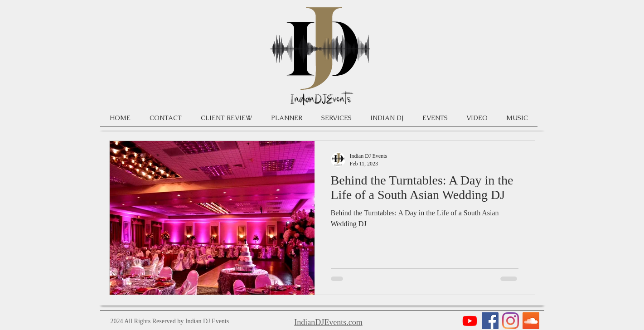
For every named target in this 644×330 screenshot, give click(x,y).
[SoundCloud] (531, 321)
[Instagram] (511, 321)
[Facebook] (490, 321)
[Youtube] (470, 321)
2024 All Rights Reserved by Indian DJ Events (170, 321)
